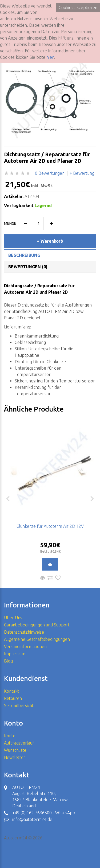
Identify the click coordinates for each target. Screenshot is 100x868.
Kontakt (11, 691)
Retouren (13, 698)
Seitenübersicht (19, 706)
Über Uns (13, 618)
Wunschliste (15, 750)
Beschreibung (24, 255)
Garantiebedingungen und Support (37, 625)
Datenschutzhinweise (24, 632)
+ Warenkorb (50, 241)
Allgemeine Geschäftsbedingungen (37, 639)
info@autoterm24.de (32, 819)
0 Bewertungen (50, 173)
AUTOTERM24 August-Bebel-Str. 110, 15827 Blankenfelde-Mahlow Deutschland (40, 797)
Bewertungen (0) (28, 267)
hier (50, 57)
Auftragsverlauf (19, 743)
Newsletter (15, 757)
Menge (10, 223)
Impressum (15, 654)
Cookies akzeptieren (78, 7)
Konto (10, 736)
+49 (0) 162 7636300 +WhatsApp (44, 813)
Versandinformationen (25, 646)
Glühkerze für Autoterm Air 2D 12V (50, 526)
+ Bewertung (82, 173)
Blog (8, 661)
